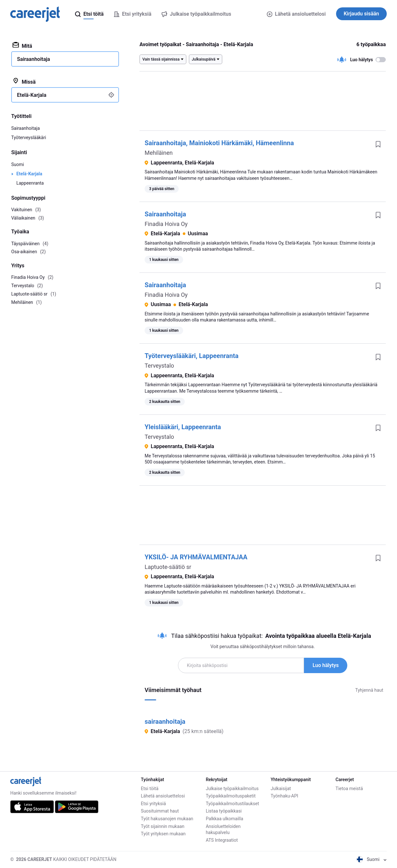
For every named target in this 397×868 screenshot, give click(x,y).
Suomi (18, 164)
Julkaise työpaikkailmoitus (232, 789)
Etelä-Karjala (29, 174)
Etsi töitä (150, 789)
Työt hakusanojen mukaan (167, 819)
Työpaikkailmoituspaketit (231, 796)
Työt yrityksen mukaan (163, 834)
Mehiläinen (159, 153)
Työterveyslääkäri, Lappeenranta (192, 356)
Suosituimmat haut (160, 811)
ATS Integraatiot (222, 840)
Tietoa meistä (349, 789)
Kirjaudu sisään (361, 14)
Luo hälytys (326, 665)
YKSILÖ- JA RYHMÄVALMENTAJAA (196, 557)
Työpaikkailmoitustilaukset (232, 804)
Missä (24, 81)
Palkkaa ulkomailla (225, 819)
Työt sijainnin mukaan (163, 826)
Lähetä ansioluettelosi (296, 14)
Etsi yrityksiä (153, 804)
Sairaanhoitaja (165, 214)
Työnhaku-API (284, 796)
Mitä (22, 46)
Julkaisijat (281, 789)
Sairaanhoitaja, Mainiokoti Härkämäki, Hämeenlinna (219, 143)
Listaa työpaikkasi (224, 811)
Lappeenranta (30, 183)
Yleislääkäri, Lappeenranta (183, 427)
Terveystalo (159, 366)
